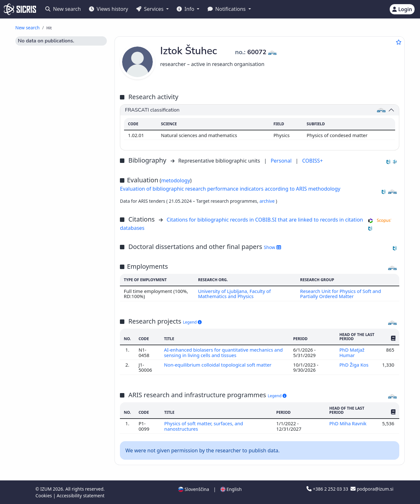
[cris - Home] (20, 9)
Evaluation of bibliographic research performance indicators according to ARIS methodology (230, 189)
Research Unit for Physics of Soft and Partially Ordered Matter (341, 294)
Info (186, 9)
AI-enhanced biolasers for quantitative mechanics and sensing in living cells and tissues (224, 352)
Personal (282, 161)
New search (63, 9)
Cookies (44, 496)
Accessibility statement (81, 496)
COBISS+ (312, 161)
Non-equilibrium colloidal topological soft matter (218, 365)
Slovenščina (194, 489)
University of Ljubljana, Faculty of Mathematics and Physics (234, 294)
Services (150, 9)
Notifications (227, 9)
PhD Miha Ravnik (349, 423)
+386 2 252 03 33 (328, 489)
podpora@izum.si (372, 489)
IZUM (46, 489)
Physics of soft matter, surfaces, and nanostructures (204, 426)
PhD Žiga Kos (354, 365)
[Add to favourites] (399, 42)
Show (272, 247)
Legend (192, 322)
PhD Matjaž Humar (352, 352)
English (231, 489)
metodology (176, 180)
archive (268, 201)
